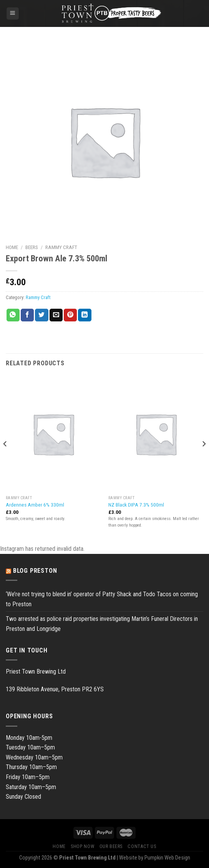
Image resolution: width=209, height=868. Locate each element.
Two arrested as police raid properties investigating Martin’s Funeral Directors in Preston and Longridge (102, 624)
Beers (32, 247)
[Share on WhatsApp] (13, 315)
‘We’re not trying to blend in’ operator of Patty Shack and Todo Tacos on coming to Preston (102, 599)
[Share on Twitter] (41, 315)
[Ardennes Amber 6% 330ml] (53, 434)
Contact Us (142, 846)
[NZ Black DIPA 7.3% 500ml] (156, 434)
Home (12, 247)
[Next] (204, 459)
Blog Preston (35, 571)
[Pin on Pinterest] (70, 315)
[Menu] (13, 14)
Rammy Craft (61, 247)
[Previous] (5, 459)
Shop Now (82, 846)
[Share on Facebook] (27, 315)
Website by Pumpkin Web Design (155, 858)
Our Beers (111, 846)
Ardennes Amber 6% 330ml (35, 505)
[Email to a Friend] (56, 315)
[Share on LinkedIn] (85, 315)
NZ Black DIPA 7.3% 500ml (136, 505)
